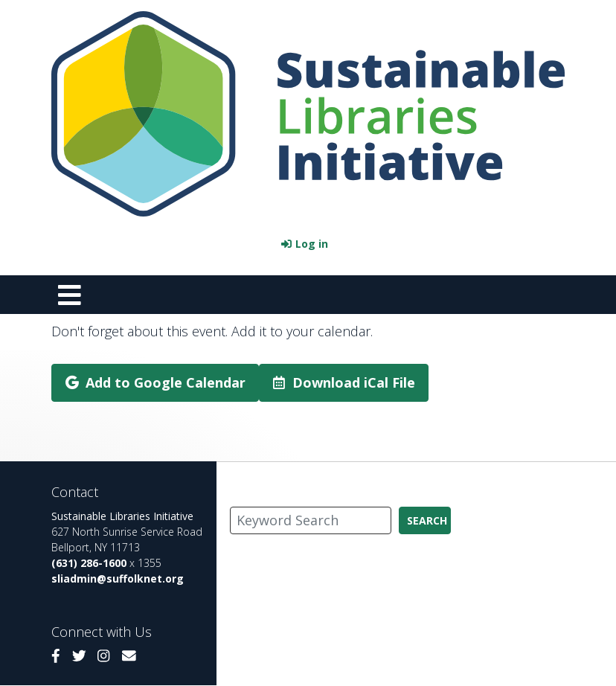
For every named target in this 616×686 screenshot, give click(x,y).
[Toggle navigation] (69, 295)
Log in (312, 244)
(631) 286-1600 (89, 563)
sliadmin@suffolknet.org (118, 578)
